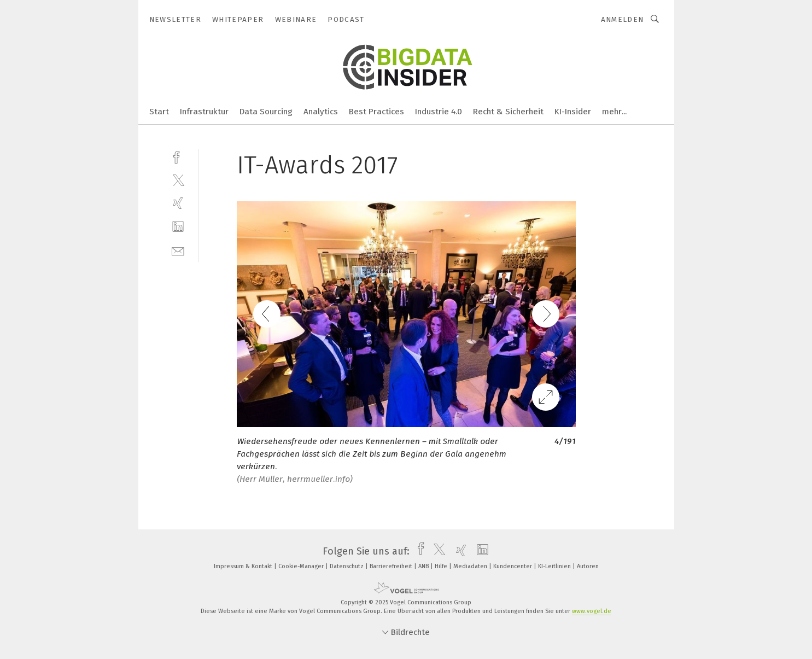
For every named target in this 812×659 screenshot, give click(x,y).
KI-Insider (573, 112)
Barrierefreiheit (392, 566)
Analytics (321, 112)
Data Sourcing (266, 112)
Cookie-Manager (302, 566)
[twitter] (178, 180)
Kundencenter (513, 566)
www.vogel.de (592, 611)
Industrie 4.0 (439, 112)
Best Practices (376, 112)
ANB (424, 566)
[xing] (178, 203)
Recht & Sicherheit (508, 112)
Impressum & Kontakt (244, 566)
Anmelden (623, 19)
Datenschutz (347, 566)
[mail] (178, 250)
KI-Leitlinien (555, 566)
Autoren (588, 566)
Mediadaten (471, 566)
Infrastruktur (204, 112)
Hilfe (442, 566)
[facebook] (178, 156)
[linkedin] (178, 227)
